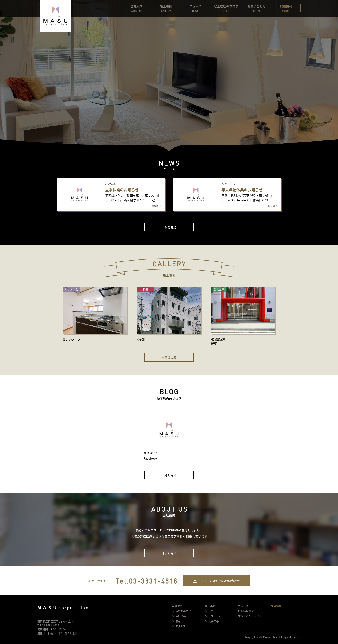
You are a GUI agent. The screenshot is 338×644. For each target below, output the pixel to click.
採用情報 (276, 606)
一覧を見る (169, 227)
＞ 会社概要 (179, 616)
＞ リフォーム (213, 616)
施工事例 (210, 606)
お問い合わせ (246, 611)
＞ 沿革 (176, 621)
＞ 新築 (209, 611)
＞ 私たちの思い (182, 611)
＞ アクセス (179, 626)
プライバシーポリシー (251, 616)
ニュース (243, 606)
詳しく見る (169, 553)
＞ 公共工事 (212, 621)
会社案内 (177, 606)
